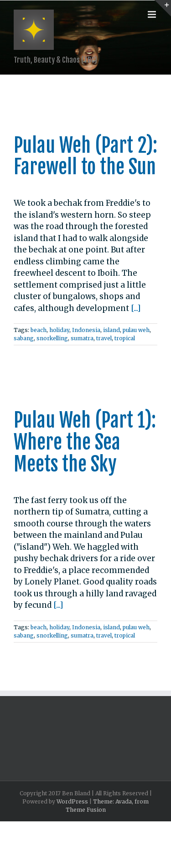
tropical (125, 338)
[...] (136, 308)
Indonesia (86, 330)
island (111, 330)
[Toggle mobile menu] (153, 14)
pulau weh (136, 330)
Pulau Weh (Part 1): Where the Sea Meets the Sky (85, 442)
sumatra (82, 338)
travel (104, 338)
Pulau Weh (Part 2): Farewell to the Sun (85, 156)
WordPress (72, 801)
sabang (24, 338)
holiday (59, 330)
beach (39, 330)
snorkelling (52, 338)
